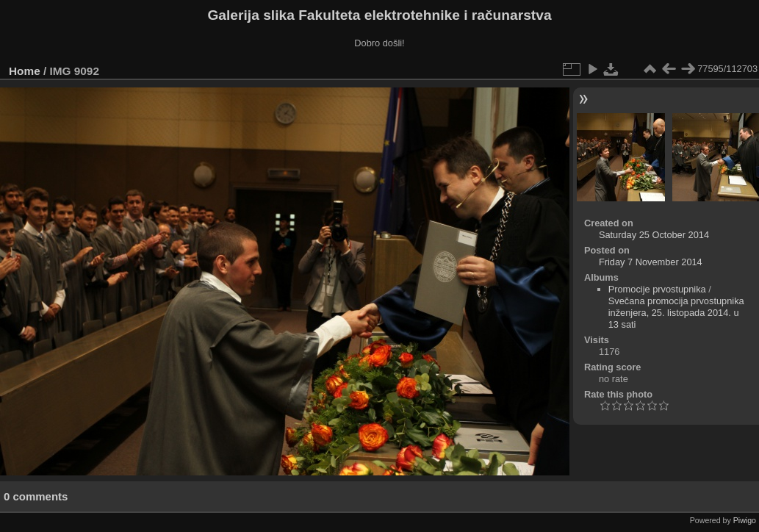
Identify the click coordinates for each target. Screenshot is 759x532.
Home (25, 71)
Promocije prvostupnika (657, 289)
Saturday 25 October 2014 (654, 235)
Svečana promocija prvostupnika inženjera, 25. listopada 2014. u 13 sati (676, 313)
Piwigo (745, 520)
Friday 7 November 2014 (651, 262)
